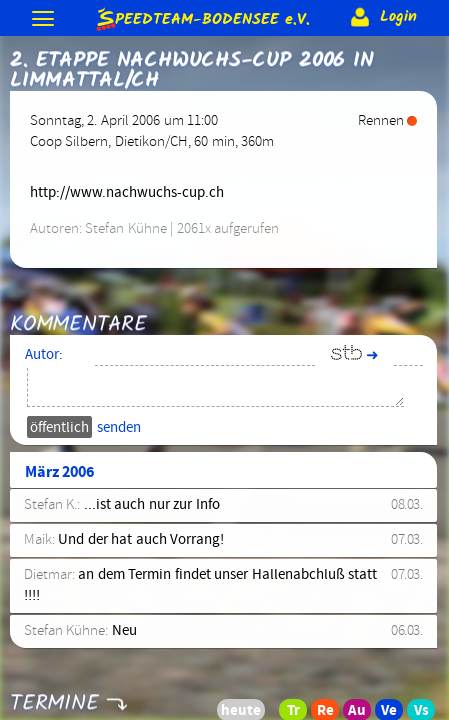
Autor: (44, 355)
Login (381, 17)
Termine (54, 691)
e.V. (202, 18)
